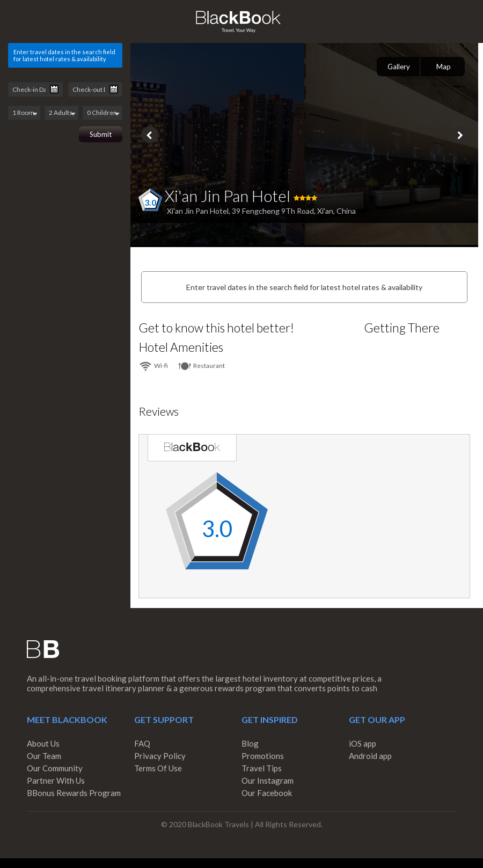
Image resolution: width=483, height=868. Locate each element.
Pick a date (54, 89)
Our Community (55, 768)
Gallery (399, 67)
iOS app (363, 743)
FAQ (142, 743)
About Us (43, 743)
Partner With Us (56, 780)
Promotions (263, 756)
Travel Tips (262, 768)
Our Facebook (267, 793)
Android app (370, 756)
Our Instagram (268, 780)
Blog (250, 743)
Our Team (44, 756)
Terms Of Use (158, 768)
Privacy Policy (160, 756)
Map (444, 67)
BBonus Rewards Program (74, 793)
